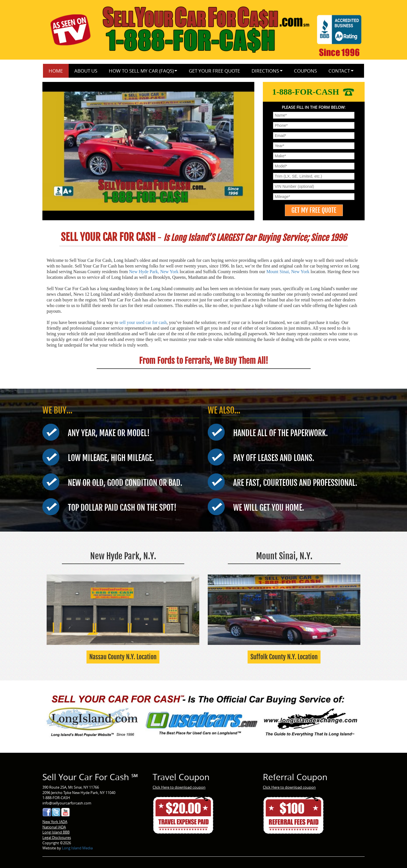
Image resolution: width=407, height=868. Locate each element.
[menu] (314, 115)
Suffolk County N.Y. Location (284, 657)
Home (56, 71)
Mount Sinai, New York (288, 272)
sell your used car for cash (143, 322)
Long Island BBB (56, 832)
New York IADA (55, 822)
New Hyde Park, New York (154, 272)
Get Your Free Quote (214, 71)
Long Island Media (77, 848)
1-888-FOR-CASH (314, 92)
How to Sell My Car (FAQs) (141, 71)
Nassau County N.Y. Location (123, 657)
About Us (86, 71)
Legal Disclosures (57, 837)
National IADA (54, 827)
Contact (339, 71)
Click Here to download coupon (179, 787)
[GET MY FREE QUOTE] (314, 210)
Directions (265, 71)
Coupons (305, 71)
